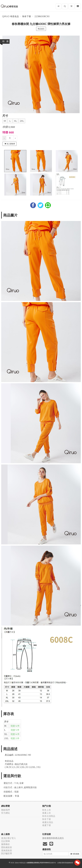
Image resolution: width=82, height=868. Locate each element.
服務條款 (5, 844)
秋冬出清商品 (49, 816)
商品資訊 (41, 29)
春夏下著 (47, 825)
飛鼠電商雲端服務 (65, 863)
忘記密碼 (5, 841)
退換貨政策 (7, 850)
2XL (22, 121)
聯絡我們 (5, 810)
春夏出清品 (48, 822)
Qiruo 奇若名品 (10, 16)
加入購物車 (10, 144)
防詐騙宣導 (7, 853)
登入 (14, 838)
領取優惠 (75, 854)
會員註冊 (5, 838)
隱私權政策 (7, 847)
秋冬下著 (27, 16)
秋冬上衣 (47, 810)
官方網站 (5, 813)
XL (16, 121)
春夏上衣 (47, 813)
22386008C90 (42, 16)
